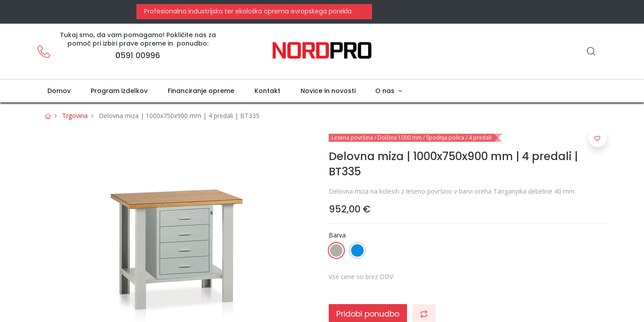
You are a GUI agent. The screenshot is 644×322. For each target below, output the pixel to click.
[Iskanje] (591, 52)
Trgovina (75, 116)
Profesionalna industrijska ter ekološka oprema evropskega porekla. (248, 11)
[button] (597, 138)
